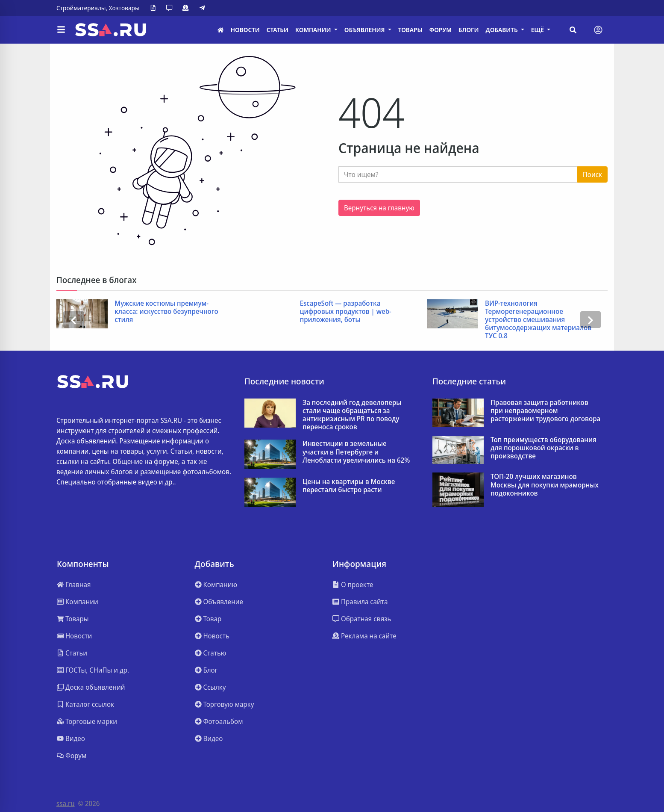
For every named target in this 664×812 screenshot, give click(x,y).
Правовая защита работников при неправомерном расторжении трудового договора (545, 411)
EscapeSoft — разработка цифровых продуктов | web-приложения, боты (346, 312)
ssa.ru (66, 803)
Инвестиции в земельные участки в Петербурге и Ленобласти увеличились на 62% (356, 452)
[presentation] (73, 320)
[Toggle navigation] (598, 30)
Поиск (592, 174)
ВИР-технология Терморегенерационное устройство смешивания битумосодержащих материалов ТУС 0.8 (538, 320)
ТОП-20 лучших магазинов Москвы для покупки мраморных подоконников (545, 485)
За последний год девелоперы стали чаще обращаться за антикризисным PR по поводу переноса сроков (352, 415)
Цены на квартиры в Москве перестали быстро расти (349, 486)
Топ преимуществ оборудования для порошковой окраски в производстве (544, 448)
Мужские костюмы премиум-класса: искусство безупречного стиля (166, 312)
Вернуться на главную (379, 208)
